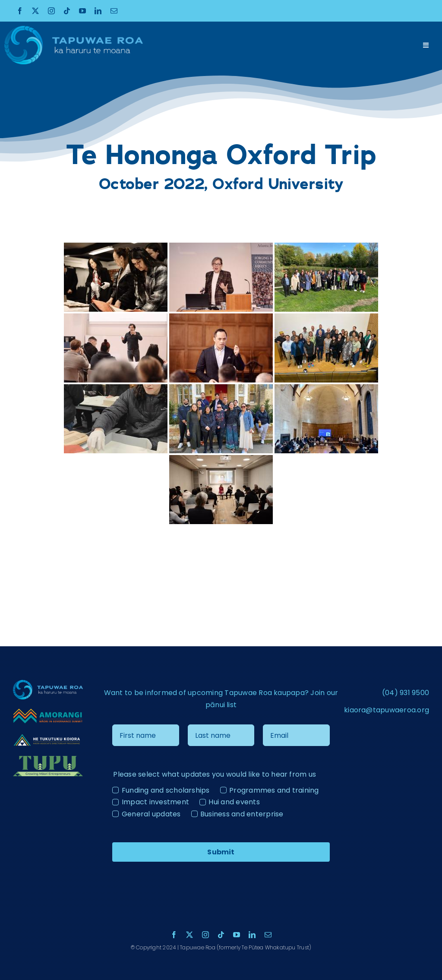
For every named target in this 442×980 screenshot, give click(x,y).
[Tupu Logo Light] (48, 759)
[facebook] (20, 11)
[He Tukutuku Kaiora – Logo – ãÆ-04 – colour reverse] (48, 736)
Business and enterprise (242, 814)
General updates (151, 814)
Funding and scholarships (166, 790)
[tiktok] (67, 11)
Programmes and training (274, 790)
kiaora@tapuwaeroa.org (387, 710)
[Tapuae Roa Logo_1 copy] (74, 29)
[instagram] (51, 11)
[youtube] (82, 11)
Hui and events (234, 802)
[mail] (114, 11)
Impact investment (155, 802)
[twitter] (35, 11)
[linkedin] (98, 11)
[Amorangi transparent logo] (48, 711)
